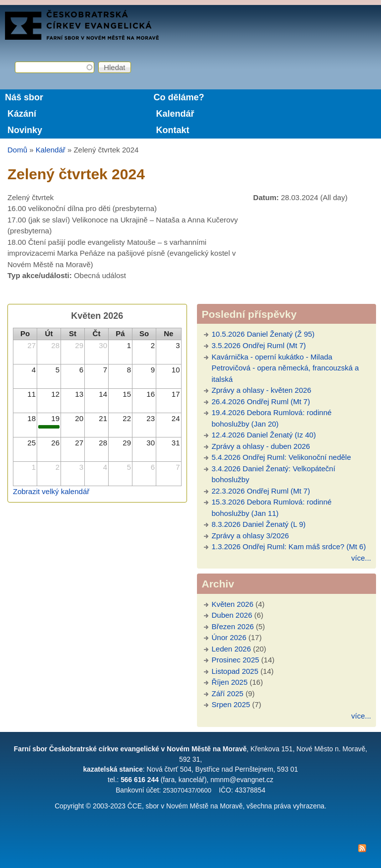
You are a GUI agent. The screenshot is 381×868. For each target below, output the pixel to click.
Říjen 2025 (230, 682)
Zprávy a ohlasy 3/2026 (251, 536)
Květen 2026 (233, 604)
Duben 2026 (232, 615)
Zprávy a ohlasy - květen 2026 (262, 390)
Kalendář (175, 114)
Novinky (25, 130)
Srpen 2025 (231, 704)
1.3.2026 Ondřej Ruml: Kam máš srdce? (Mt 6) (289, 546)
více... (361, 558)
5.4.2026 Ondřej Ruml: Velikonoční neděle (282, 457)
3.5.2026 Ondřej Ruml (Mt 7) (259, 345)
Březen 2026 (233, 626)
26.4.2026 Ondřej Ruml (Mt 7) (261, 401)
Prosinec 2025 (236, 660)
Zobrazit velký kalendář (51, 491)
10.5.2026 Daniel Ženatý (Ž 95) (263, 334)
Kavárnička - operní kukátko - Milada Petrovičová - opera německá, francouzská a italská (286, 368)
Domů (17, 150)
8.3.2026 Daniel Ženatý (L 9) (259, 524)
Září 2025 (228, 693)
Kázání (22, 114)
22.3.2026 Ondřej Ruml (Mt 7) (261, 491)
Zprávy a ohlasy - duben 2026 (261, 446)
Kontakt (172, 130)
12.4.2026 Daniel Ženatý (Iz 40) (264, 435)
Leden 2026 (231, 649)
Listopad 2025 (235, 671)
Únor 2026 (229, 637)
